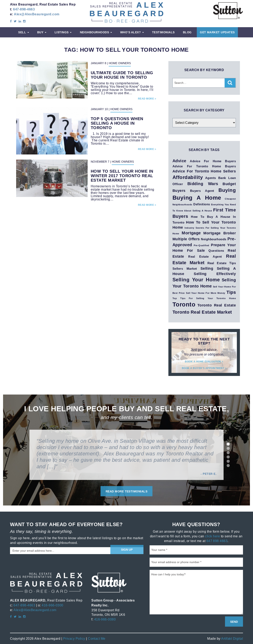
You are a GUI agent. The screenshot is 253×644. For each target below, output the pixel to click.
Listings (63, 32)
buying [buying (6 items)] (227, 190)
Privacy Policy (74, 638)
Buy (42, 32)
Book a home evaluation (204, 362)
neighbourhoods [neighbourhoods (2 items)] (214, 239)
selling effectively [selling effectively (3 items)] (215, 274)
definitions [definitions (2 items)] (202, 204)
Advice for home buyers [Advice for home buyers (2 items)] (213, 161)
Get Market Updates (217, 32)
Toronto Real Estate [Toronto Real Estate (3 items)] (217, 305)
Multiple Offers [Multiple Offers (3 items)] (186, 239)
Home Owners (120, 63)
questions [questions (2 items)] (216, 251)
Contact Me (97, 638)
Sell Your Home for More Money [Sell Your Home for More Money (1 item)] (206, 293)
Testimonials (163, 32)
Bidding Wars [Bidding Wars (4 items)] (203, 184)
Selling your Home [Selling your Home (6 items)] (196, 280)
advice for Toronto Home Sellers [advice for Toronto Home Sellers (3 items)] (204, 171)
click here (212, 536)
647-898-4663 (24, 9)
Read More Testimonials (127, 491)
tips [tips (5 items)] (231, 292)
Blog (187, 32)
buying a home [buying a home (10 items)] (197, 198)
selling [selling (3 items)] (207, 268)
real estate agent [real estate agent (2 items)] (205, 257)
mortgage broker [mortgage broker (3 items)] (220, 233)
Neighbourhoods (96, 32)
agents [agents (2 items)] (211, 178)
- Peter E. (209, 474)
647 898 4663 (217, 541)
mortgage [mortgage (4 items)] (191, 233)
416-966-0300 (53, 605)
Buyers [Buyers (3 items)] (179, 191)
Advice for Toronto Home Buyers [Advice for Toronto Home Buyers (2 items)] (204, 166)
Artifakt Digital (232, 638)
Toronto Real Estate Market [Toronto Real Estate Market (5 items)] (202, 312)
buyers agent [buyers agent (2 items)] (202, 191)
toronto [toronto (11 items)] (184, 304)
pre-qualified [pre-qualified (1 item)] (201, 245)
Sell (24, 32)
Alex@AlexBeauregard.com (37, 14)
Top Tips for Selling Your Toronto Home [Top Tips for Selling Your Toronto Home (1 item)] (204, 298)
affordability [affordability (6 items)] (188, 177)
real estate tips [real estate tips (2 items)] (222, 263)
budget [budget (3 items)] (229, 184)
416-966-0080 (105, 619)
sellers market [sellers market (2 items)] (185, 269)
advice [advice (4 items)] (179, 161)
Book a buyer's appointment (204, 368)
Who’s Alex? (132, 32)
